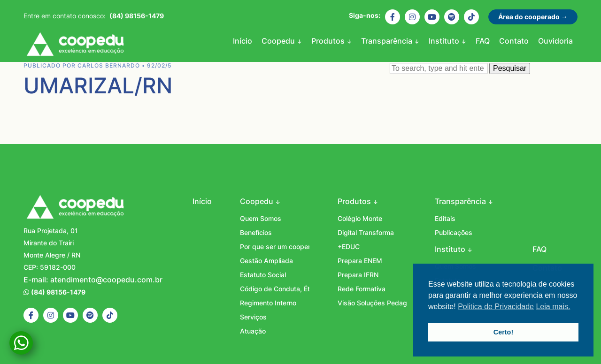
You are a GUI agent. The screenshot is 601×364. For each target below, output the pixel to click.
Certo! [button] (503, 332)
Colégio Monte (360, 218)
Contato (514, 41)
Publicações (454, 232)
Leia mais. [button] (553, 307)
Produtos (329, 41)
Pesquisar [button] (510, 68)
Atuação (253, 331)
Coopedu (75, 45)
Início (243, 41)
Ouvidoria (555, 41)
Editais (445, 218)
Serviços (253, 317)
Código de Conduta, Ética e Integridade (275, 289)
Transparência (388, 41)
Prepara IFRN (358, 275)
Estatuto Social (263, 275)
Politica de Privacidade (496, 307)
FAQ (483, 41)
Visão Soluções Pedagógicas (372, 303)
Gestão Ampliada (266, 261)
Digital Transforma (366, 232)
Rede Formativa (362, 289)
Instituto (445, 41)
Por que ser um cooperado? (275, 246)
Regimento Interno (268, 303)
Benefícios (256, 232)
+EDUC (349, 246)
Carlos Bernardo (109, 65)
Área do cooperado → (533, 17)
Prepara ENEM (360, 261)
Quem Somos (261, 218)
